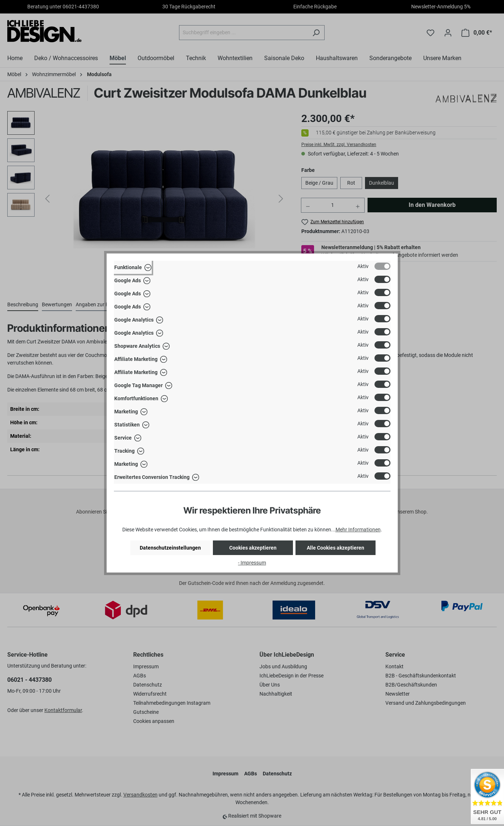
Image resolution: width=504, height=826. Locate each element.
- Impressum (252, 563)
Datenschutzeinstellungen (170, 548)
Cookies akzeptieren (253, 548)
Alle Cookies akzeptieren (336, 548)
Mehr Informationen (358, 530)
